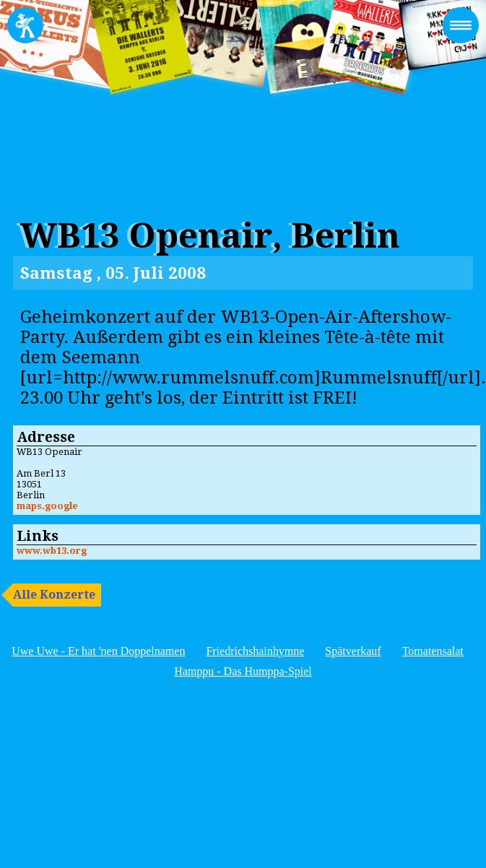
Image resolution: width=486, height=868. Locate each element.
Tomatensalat (433, 651)
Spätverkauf (353, 651)
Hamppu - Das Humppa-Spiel (243, 671)
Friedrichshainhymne (255, 651)
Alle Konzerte (54, 595)
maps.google (47, 506)
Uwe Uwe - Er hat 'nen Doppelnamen (98, 651)
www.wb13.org (52, 551)
